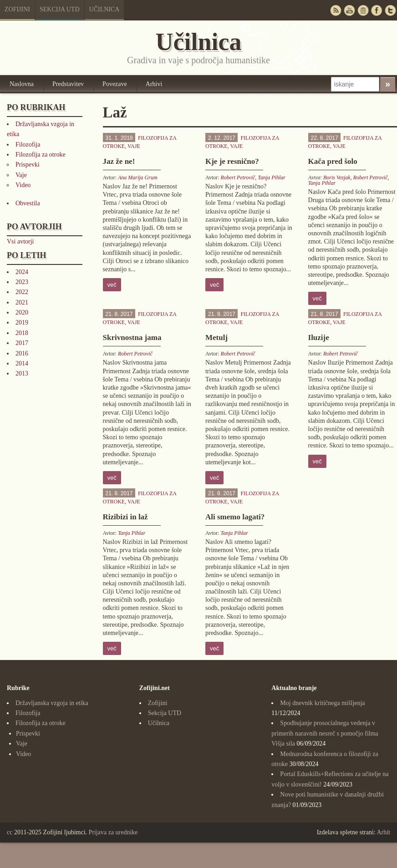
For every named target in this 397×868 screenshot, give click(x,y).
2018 (22, 333)
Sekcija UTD (60, 9)
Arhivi (154, 84)
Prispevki (28, 165)
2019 (22, 322)
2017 (22, 343)
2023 (22, 282)
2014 (22, 363)
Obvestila (28, 203)
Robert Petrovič (238, 178)
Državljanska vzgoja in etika (52, 703)
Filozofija (28, 145)
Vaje (21, 175)
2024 (22, 272)
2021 (22, 302)
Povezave (115, 84)
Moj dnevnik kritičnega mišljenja (322, 703)
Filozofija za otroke (41, 155)
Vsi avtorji (20, 241)
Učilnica (104, 9)
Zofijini (17, 9)
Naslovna (22, 84)
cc (10, 832)
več (112, 285)
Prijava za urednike (113, 832)
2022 (22, 292)
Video (23, 185)
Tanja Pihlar (272, 178)
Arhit (383, 832)
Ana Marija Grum (138, 178)
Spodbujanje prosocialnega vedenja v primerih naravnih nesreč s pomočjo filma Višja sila (325, 733)
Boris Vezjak (337, 178)
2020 (22, 312)
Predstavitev (68, 84)
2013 (22, 373)
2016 (22, 353)
